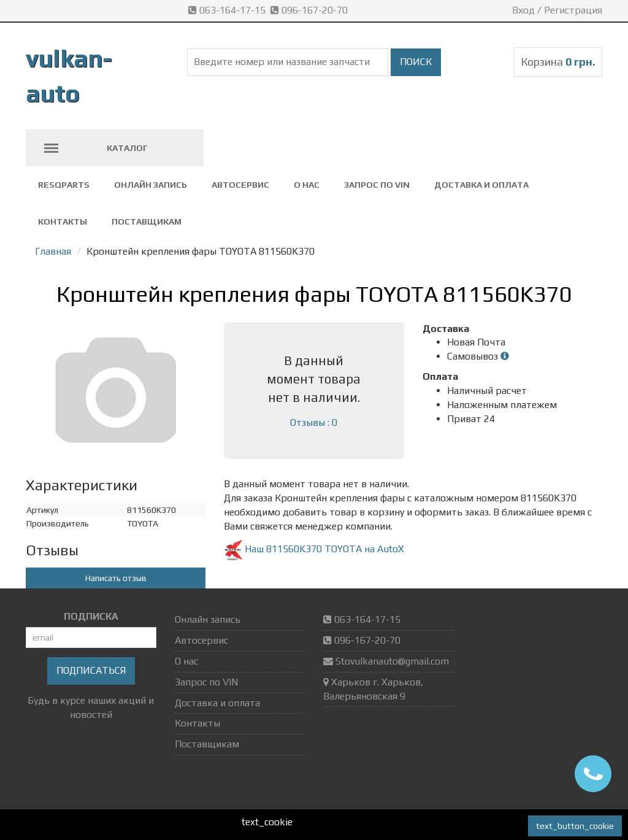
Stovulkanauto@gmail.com (392, 661)
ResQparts (64, 185)
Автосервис (240, 185)
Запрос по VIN (377, 185)
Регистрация (573, 10)
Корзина (558, 62)
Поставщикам (147, 222)
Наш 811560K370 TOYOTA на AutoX (314, 549)
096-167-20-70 (310, 10)
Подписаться (91, 670)
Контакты (63, 222)
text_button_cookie (575, 826)
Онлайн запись (151, 185)
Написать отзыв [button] (116, 578)
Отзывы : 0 (314, 422)
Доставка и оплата (481, 185)
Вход (523, 10)
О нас (307, 185)
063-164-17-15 (229, 10)
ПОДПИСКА (91, 616)
